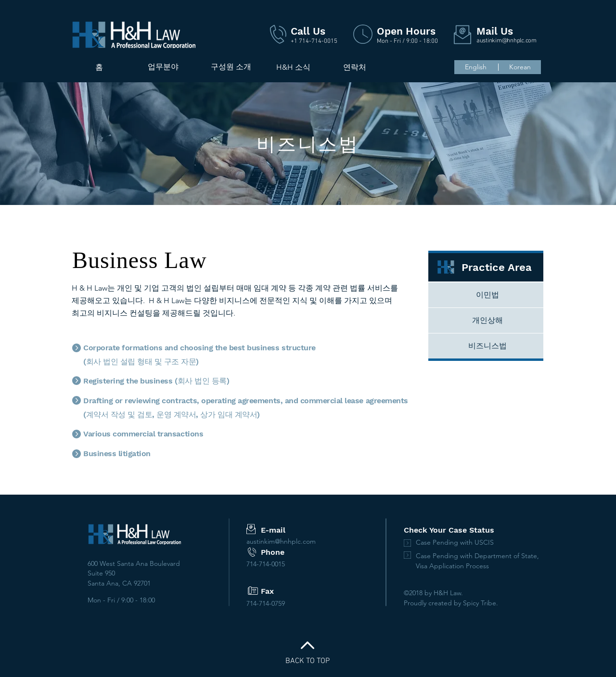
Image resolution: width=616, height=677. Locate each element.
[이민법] (488, 295)
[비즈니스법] (488, 346)
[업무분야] (163, 67)
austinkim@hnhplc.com (507, 41)
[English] (476, 67)
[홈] (99, 67)
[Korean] (520, 67)
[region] (163, 97)
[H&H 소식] (293, 67)
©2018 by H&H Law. (433, 593)
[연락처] (354, 67)
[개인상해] (488, 320)
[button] (231, 67)
